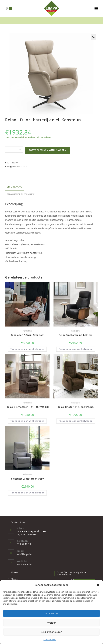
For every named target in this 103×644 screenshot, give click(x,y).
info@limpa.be (24, 554)
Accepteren (52, 613)
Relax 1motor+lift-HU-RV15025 (76, 407)
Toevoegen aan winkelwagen (47, 150)
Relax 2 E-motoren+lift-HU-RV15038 (27, 407)
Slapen (14, 579)
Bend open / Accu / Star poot (27, 335)
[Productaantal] (14, 150)
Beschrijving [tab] (14, 187)
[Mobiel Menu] (96, 8)
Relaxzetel (22, 166)
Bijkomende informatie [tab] (21, 194)
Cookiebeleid (50, 640)
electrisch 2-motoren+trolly (27, 479)
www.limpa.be (24, 564)
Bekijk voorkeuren (51, 632)
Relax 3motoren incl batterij (76, 335)
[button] (98, 585)
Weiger (52, 623)
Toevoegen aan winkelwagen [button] (27, 349)
